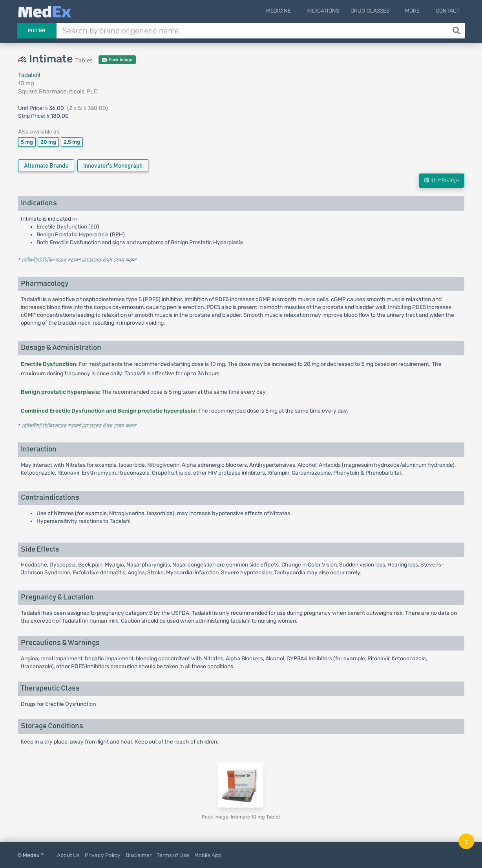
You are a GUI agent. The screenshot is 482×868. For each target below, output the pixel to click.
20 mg (48, 142)
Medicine (292, 11)
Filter (37, 30)
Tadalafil (29, 75)
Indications (332, 11)
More (417, 11)
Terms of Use (173, 855)
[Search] (457, 31)
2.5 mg (72, 142)
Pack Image (117, 60)
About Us (68, 855)
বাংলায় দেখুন (442, 180)
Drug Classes (379, 11)
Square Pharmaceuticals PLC (58, 91)
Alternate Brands (46, 166)
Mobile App (208, 855)
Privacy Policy (103, 855)
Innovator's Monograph (113, 166)
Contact (448, 11)
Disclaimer (139, 855)
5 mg (27, 142)
